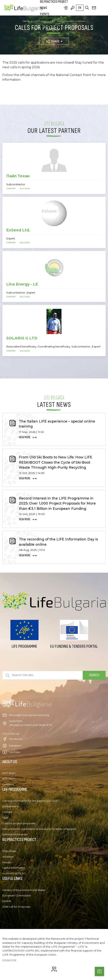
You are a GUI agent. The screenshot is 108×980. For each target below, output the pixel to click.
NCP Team (9, 773)
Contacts (8, 784)
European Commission (17, 895)
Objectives (9, 851)
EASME (7, 901)
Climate (7, 812)
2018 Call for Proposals (16, 907)
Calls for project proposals (19, 823)
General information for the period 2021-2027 (30, 801)
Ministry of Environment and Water (24, 890)
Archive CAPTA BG (14, 873)
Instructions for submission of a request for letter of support (39, 829)
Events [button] (45, 14)
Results (7, 862)
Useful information (14, 868)
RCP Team (9, 779)
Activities (8, 857)
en (80, 8)
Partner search (51, 26)
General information (15, 834)
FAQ (5, 818)
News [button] (44, 8)
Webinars (46, 20)
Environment (10, 806)
